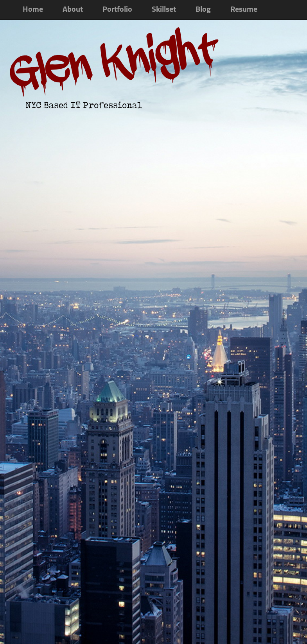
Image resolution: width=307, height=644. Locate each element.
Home (33, 10)
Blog (203, 10)
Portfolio (117, 10)
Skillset (164, 10)
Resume (244, 10)
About (73, 10)
